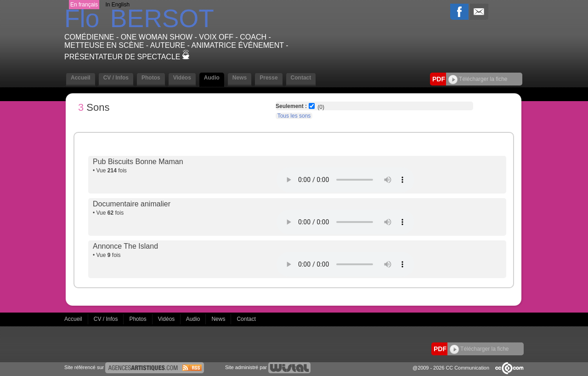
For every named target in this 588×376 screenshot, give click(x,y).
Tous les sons (294, 116)
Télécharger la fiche (478, 79)
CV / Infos (116, 78)
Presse (269, 78)
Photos (151, 78)
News (240, 78)
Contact (301, 78)
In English (117, 5)
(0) (321, 107)
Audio (212, 78)
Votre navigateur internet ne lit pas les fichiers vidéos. (345, 180)
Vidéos (182, 78)
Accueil (81, 78)
